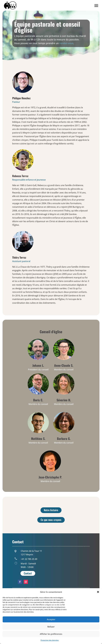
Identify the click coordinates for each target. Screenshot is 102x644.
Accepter (51, 619)
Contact (28, 573)
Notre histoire (51, 510)
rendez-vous (66, 43)
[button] (98, 592)
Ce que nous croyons (51, 520)
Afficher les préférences (51, 634)
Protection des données (50, 640)
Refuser (51, 627)
